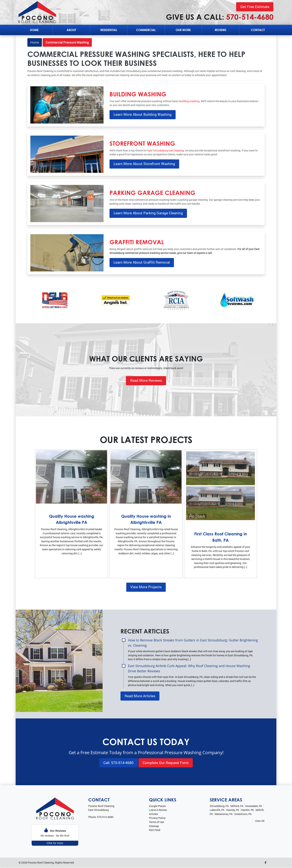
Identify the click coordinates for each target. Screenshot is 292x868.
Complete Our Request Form (166, 763)
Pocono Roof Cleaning (41, 863)
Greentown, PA (243, 815)
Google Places (157, 806)
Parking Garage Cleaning (152, 193)
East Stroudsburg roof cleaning (166, 150)
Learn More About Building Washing (143, 114)
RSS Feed (155, 831)
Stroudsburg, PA (219, 806)
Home (35, 42)
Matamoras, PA (224, 815)
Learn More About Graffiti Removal (142, 262)
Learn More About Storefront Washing (144, 164)
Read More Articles (140, 696)
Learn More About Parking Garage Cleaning (148, 213)
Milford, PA (237, 806)
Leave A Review (158, 810)
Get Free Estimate (255, 7)
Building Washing (138, 94)
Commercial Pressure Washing (67, 42)
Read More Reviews (146, 381)
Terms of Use (156, 823)
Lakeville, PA (217, 810)
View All (260, 821)
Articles (153, 815)
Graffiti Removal (137, 242)
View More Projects (146, 587)
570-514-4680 (250, 17)
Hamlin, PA (247, 810)
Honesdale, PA (254, 806)
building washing (189, 101)
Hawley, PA (233, 810)
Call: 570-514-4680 (118, 763)
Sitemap (154, 827)
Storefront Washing (142, 143)
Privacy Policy (157, 818)
